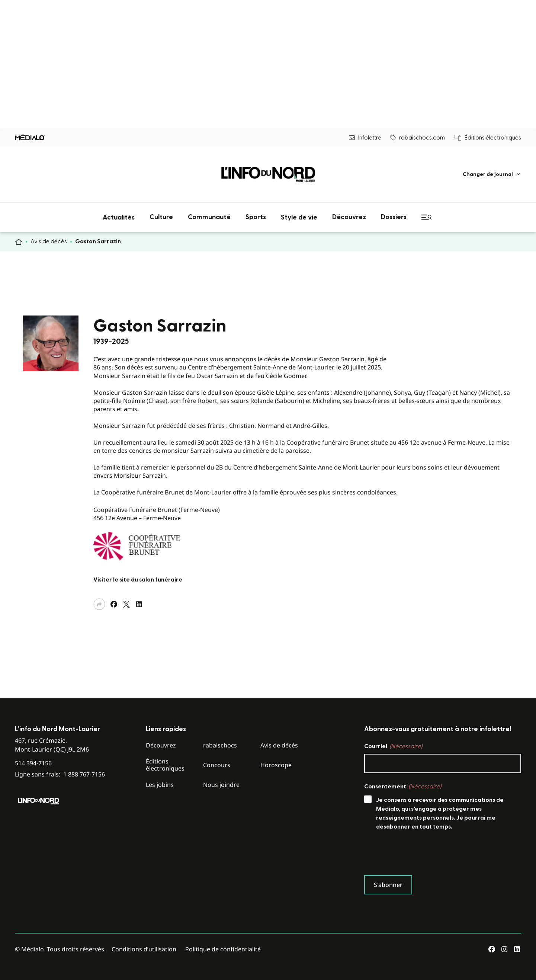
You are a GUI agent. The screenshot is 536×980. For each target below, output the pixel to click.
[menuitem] (492, 174)
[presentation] (421, 855)
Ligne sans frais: (60, 774)
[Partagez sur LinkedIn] (139, 604)
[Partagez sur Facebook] (114, 604)
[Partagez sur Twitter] (126, 604)
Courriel (393, 746)
